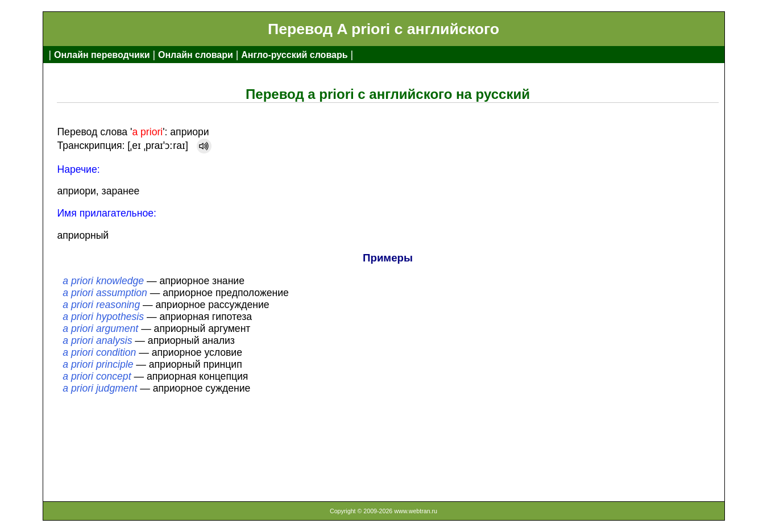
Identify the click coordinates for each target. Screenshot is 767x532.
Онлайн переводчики (102, 55)
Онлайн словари (196, 55)
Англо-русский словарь (294, 55)
